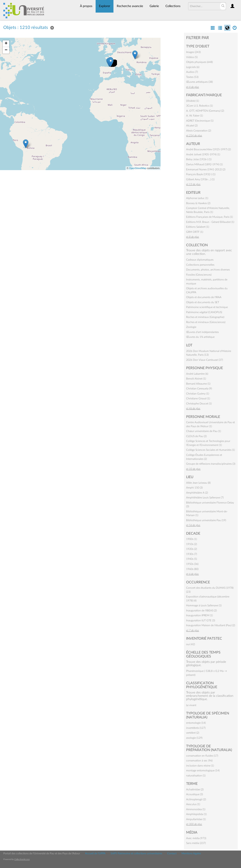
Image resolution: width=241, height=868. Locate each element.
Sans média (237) (196, 843)
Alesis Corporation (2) (199, 131)
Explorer (105, 6)
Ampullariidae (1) (196, 819)
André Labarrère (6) (197, 374)
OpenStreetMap (138, 168)
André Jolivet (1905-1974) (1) (203, 154)
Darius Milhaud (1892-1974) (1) (204, 164)
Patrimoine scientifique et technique (207, 307)
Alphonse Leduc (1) (197, 198)
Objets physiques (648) (199, 62)
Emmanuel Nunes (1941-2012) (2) (206, 169)
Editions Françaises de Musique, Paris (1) (209, 217)
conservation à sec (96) (199, 761)
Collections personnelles (200, 265)
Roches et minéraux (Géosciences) (206, 322)
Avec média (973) (196, 838)
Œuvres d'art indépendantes (202, 332)
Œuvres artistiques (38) (199, 82)
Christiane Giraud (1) (198, 398)
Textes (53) (192, 77)
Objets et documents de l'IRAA (204, 297)
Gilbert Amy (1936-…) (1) (200, 179)
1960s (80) (192, 569)
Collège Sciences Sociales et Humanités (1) (210, 450)
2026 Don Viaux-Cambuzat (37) (205, 360)
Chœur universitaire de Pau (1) (204, 431)
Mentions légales (191, 853)
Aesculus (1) (193, 804)
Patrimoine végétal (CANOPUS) (204, 312)
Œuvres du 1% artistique (200, 337)
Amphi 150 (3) (194, 488)
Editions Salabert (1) (198, 227)
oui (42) (191, 644)
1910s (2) (192, 544)
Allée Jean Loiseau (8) (198, 483)
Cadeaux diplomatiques (200, 260)
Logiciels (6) (193, 67)
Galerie (154, 6)
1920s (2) (192, 549)
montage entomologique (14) (203, 770)
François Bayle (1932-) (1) (201, 174)
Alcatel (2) (192, 126)
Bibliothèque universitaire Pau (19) (206, 520)
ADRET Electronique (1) (200, 121)
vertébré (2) (193, 733)
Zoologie (191, 327)
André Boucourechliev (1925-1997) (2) (209, 149)
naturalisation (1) (196, 776)
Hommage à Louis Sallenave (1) (204, 605)
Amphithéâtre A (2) (197, 493)
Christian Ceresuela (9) (199, 389)
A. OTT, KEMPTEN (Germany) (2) (205, 111)
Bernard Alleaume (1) (198, 384)
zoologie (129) (194, 738)
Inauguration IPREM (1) (199, 615)
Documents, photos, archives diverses (208, 270)
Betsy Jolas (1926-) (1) (199, 159)
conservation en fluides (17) (202, 756)
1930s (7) (192, 554)
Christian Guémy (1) (198, 394)
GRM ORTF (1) (195, 232)
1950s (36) (192, 564)
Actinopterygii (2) (196, 799)
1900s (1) (192, 539)
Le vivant (191, 705)
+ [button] (6, 44)
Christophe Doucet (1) (199, 404)
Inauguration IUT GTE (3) (201, 620)
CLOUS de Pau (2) (196, 436)
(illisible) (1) (193, 101)
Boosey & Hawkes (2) (198, 203)
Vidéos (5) (192, 57)
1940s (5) (192, 559)
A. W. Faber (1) (195, 116)
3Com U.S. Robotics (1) (199, 106)
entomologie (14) (196, 723)
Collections (173, 6)
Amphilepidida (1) (196, 814)
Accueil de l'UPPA (95, 853)
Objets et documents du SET (203, 302)
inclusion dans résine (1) (200, 766)
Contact (172, 853)
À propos (86, 6)
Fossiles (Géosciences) (199, 275)
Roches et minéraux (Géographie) (205, 317)
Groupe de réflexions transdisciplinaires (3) (211, 464)
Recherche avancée (130, 6)
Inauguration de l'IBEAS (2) (201, 611)
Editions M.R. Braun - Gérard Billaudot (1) (210, 222)
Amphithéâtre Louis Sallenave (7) (205, 498)
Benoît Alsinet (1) (196, 379)
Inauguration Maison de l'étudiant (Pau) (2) (211, 625)
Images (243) (193, 52)
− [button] (6, 50)
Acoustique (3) (195, 794)
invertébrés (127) (196, 728)
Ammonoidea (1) (196, 809)
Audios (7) (192, 72)
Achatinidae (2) (195, 789)
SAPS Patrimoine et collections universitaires (136, 853)
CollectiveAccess (22, 859)
